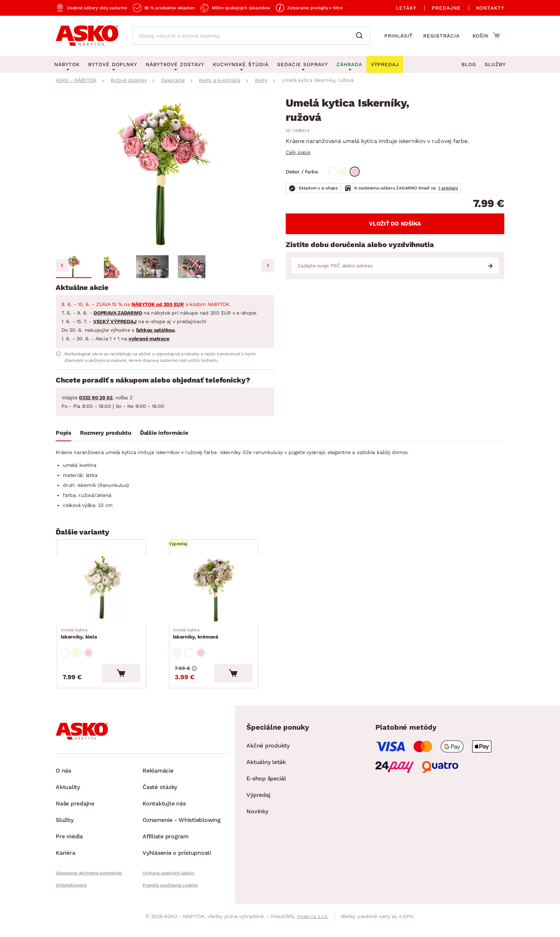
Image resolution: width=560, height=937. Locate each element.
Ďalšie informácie (164, 433)
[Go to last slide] (62, 266)
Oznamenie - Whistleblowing (182, 838)
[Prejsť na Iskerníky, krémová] (224, 596)
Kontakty (490, 8)
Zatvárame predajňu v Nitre (315, 8)
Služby (495, 64)
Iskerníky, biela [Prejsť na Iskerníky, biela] (81, 646)
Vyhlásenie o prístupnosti (177, 871)
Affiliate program (166, 855)
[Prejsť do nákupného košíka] (486, 35)
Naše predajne (75, 822)
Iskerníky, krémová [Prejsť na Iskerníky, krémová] (197, 646)
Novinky (257, 830)
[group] (165, 175)
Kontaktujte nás (164, 822)
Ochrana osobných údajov (168, 891)
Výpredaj (258, 813)
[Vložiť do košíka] (142, 691)
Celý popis (298, 152)
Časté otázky (160, 805)
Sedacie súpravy (302, 64)
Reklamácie (158, 789)
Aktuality (68, 805)
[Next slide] (268, 266)
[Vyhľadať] (361, 36)
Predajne (446, 8)
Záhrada (349, 64)
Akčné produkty (268, 764)
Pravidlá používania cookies (170, 903)
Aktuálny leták (266, 780)
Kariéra (65, 871)
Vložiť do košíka (395, 224)
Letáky (406, 8)
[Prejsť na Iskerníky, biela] (112, 596)
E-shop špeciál (266, 797)
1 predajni (448, 188)
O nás (63, 789)
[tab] (64, 434)
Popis (64, 433)
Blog (469, 64)
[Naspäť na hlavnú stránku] (87, 36)
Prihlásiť (399, 36)
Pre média (69, 855)
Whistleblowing (71, 903)
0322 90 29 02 (96, 398)
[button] (74, 267)
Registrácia (441, 36)
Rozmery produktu (106, 433)
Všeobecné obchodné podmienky (89, 891)
